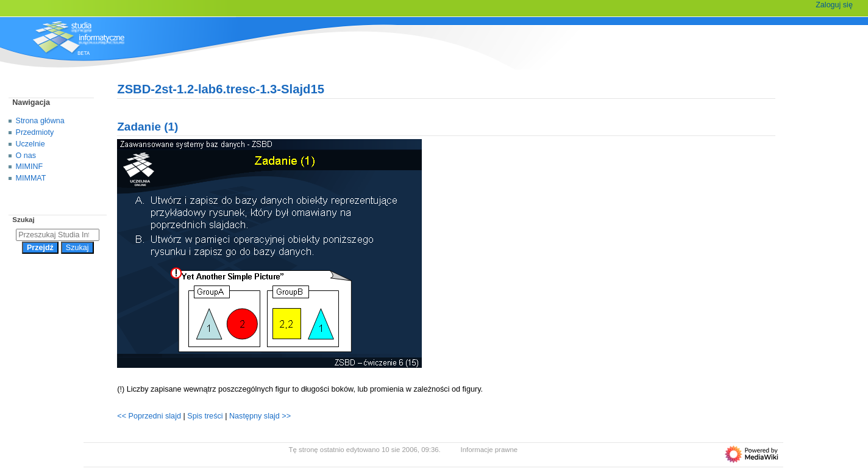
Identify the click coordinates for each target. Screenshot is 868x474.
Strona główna (40, 121)
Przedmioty (35, 132)
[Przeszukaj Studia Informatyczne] (58, 235)
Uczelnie (30, 144)
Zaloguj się (834, 5)
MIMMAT (31, 178)
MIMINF (30, 167)
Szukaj (23, 220)
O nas (26, 156)
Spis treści (206, 416)
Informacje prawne (489, 450)
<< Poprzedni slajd (149, 416)
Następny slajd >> (260, 416)
